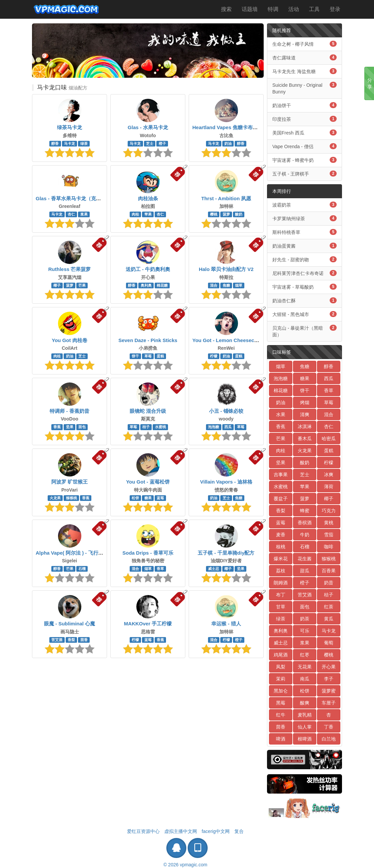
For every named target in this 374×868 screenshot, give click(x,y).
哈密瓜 (329, 439)
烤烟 (305, 402)
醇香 (55, 143)
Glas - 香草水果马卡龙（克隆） (71, 198)
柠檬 (214, 356)
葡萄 (329, 643)
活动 (294, 9)
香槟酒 (305, 523)
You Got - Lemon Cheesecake (227, 340)
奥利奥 (146, 285)
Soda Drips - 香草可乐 (148, 553)
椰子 (57, 285)
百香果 (329, 571)
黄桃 (329, 523)
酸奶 (239, 214)
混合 (214, 285)
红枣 (305, 655)
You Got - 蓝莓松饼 (148, 482)
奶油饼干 (304, 105)
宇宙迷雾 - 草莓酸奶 (304, 287)
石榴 (82, 569)
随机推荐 (282, 30)
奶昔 (329, 583)
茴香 (84, 640)
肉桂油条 (148, 198)
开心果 (329, 667)
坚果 (70, 427)
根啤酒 (305, 739)
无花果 (305, 667)
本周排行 (282, 191)
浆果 (84, 214)
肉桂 (135, 214)
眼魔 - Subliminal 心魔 (69, 624)
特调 (273, 9)
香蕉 (57, 427)
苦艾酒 (57, 640)
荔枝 (281, 571)
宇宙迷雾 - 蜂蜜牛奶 (304, 160)
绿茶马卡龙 (69, 127)
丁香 (329, 727)
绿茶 (84, 143)
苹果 (148, 214)
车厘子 (329, 703)
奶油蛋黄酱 (304, 246)
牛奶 (305, 535)
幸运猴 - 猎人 (226, 624)
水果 (281, 414)
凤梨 (281, 667)
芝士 (150, 143)
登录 (335, 9)
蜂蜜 (305, 511)
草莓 (148, 356)
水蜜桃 (160, 427)
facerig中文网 (216, 831)
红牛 (281, 715)
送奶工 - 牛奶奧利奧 (148, 269)
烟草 (239, 285)
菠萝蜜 (329, 691)
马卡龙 (69, 143)
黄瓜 (329, 619)
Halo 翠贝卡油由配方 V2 (226, 269)
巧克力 (329, 511)
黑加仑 (281, 691)
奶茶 (305, 619)
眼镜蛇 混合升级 (148, 411)
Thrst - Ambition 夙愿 (226, 198)
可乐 (305, 631)
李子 (329, 679)
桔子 (146, 427)
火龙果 (55, 498)
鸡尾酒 (281, 655)
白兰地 (329, 739)
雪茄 (329, 535)
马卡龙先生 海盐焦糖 (304, 71)
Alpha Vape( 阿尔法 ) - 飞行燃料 (72, 553)
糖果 (148, 498)
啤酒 (281, 739)
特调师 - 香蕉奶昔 (69, 411)
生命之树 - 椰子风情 (304, 44)
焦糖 (226, 285)
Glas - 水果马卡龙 (148, 127)
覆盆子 (281, 499)
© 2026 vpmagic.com (185, 865)
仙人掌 (305, 727)
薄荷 (329, 487)
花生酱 (305, 559)
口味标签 (282, 352)
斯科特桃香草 (304, 232)
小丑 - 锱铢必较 (226, 411)
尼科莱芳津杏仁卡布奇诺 (304, 273)
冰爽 (329, 475)
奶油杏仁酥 (304, 300)
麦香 (281, 535)
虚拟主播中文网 (181, 831)
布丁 (281, 595)
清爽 (305, 414)
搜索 (226, 9)
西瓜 (228, 427)
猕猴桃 (71, 498)
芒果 (82, 285)
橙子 (162, 143)
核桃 (281, 547)
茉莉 (281, 679)
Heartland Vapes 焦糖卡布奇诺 (227, 127)
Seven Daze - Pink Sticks (148, 340)
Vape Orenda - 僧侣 (304, 146)
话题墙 (250, 9)
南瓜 (305, 679)
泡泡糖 (213, 427)
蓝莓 (160, 498)
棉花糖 (162, 285)
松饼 (135, 498)
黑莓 (281, 703)
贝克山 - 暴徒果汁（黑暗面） (304, 331)
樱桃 (214, 214)
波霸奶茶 (304, 205)
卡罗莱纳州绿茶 (304, 218)
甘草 (281, 607)
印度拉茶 (304, 119)
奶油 (228, 143)
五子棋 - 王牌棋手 (304, 174)
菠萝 (226, 214)
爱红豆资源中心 (143, 831)
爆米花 (281, 559)
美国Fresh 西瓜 (304, 132)
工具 (314, 9)
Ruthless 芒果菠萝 (70, 269)
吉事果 (281, 475)
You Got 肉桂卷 (69, 340)
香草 (160, 569)
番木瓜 (305, 439)
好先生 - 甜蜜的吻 (304, 259)
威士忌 (213, 569)
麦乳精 (305, 715)
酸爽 (305, 703)
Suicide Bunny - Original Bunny (304, 88)
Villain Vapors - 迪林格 (226, 482)
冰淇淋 (305, 426)
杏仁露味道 (304, 57)
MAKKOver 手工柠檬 (148, 624)
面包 (82, 427)
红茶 (329, 607)
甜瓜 (305, 571)
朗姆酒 (281, 583)
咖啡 (329, 547)
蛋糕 (160, 356)
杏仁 (71, 214)
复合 (239, 831)
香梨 (71, 640)
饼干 (135, 356)
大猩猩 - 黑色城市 (304, 314)
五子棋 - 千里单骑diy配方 (226, 553)
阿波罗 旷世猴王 (69, 482)
